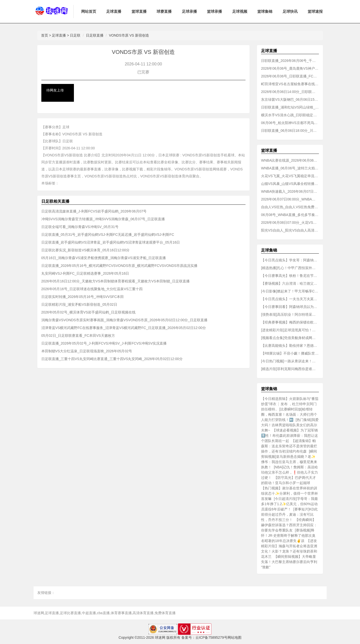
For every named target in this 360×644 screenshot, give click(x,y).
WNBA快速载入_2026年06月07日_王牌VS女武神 (290, 191)
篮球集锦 (265, 11)
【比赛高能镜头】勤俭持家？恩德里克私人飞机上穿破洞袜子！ (290, 346)
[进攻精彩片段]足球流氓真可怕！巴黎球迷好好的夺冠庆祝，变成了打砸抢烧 (290, 330)
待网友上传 (55, 90)
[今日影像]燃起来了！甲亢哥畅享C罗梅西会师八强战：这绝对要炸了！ (290, 291)
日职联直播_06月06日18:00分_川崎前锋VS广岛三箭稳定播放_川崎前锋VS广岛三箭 (290, 131)
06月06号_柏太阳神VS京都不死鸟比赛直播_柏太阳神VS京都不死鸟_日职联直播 (290, 123)
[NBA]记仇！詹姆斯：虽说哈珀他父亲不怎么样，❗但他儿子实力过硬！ (289, 472)
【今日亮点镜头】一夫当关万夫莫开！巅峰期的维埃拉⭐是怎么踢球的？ (290, 299)
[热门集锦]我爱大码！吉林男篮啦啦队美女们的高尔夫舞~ (290, 425)
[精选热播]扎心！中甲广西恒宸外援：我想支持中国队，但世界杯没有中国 (290, 268)
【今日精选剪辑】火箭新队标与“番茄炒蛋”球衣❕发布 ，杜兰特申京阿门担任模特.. (290, 404)
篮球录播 (214, 11)
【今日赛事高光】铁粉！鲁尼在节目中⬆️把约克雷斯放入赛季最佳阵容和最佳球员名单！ (290, 276)
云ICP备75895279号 (211, 637)
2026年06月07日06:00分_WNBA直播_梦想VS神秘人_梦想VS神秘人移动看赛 (290, 199)
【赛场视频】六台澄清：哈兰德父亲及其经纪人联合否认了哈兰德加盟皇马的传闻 (290, 283)
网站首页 (89, 11)
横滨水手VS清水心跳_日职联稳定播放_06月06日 (290, 115)
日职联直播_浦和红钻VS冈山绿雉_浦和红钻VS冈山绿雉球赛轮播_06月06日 (290, 107)
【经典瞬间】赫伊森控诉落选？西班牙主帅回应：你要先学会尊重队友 (289, 525)
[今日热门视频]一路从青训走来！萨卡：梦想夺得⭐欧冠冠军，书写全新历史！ (290, 361)
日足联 (75, 35)
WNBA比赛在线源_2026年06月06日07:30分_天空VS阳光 (290, 160)
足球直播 (114, 11)
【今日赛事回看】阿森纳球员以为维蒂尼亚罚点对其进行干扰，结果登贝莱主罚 (290, 307)
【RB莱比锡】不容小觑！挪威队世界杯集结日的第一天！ (290, 353)
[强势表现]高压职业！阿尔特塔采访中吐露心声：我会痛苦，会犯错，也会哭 (290, 314)
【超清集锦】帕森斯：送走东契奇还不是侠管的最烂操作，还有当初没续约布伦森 (289, 446)
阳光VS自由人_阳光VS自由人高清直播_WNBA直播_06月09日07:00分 (290, 230)
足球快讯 (290, 11)
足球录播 (189, 11)
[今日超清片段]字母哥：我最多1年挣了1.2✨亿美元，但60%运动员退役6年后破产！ (289, 504)
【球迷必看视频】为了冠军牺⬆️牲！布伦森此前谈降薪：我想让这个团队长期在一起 (289, 436)
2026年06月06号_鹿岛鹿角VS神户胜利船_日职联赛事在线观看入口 (290, 68)
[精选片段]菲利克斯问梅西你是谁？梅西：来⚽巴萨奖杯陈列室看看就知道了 (290, 369)
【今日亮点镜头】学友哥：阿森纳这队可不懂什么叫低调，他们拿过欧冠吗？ (290, 260)
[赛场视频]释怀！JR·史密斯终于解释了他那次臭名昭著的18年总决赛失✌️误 (288, 535)
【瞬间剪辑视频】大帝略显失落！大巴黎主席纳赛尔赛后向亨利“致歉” (289, 562)
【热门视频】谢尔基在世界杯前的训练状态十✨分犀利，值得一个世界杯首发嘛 (289, 493)
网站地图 (234, 637)
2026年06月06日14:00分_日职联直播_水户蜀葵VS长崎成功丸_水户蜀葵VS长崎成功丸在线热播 (290, 92)
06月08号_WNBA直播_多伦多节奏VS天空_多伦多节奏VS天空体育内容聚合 (290, 215)
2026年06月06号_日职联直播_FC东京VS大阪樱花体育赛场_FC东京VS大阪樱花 (290, 76)
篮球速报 (315, 11)
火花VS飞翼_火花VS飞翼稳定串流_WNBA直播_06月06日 (290, 176)
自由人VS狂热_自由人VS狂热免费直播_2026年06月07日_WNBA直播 (290, 207)
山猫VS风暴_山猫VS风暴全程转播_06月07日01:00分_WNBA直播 (290, 184)
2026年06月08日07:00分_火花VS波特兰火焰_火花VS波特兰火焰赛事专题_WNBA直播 (290, 223)
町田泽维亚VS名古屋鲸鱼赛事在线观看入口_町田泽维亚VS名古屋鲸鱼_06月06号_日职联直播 (290, 84)
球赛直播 (164, 11)
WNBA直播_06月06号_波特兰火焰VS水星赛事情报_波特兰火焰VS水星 (290, 168)
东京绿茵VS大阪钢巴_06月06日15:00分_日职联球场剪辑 (290, 99)
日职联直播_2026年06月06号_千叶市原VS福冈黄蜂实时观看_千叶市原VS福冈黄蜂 (290, 61)
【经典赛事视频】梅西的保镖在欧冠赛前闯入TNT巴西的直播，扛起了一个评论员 (290, 322)
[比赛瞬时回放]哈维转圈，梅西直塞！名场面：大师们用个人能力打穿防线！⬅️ (289, 414)
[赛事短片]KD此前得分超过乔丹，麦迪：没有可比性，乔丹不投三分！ (289, 514)
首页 (45, 35)
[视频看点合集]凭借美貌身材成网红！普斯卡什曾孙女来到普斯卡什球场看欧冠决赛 (290, 338)
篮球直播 (139, 11)
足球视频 (240, 11)
